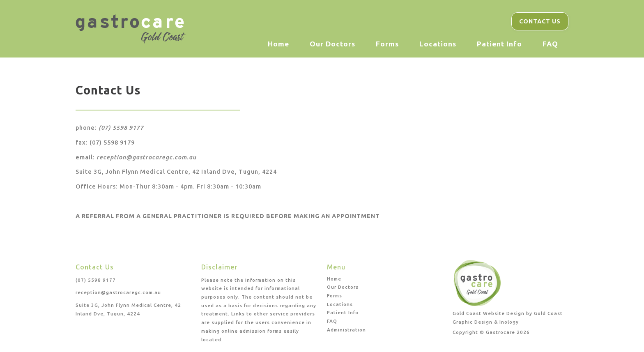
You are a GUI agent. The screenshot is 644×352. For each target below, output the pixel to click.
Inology (509, 322)
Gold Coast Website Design (489, 313)
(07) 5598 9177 (121, 128)
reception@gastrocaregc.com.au (146, 157)
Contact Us (540, 21)
